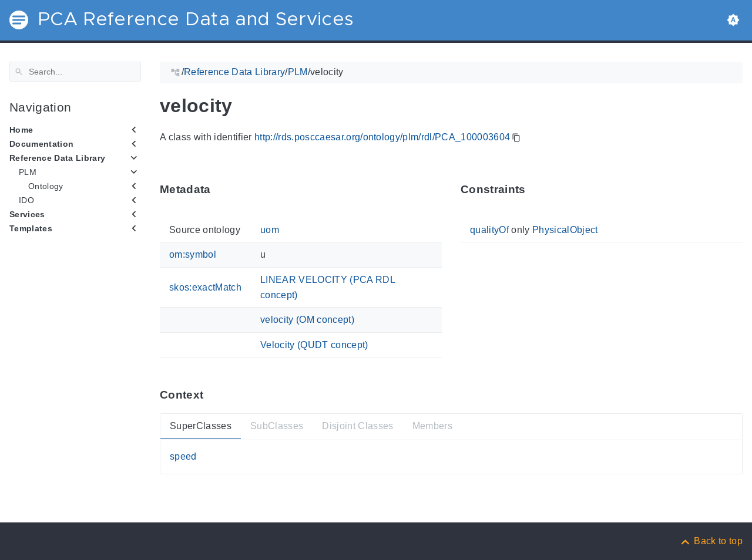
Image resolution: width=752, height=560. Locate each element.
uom (270, 230)
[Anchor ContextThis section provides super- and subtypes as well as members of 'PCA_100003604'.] (212, 395)
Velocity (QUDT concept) (314, 344)
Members (432, 426)
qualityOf (489, 230)
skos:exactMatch (205, 287)
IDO (26, 200)
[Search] (75, 72)
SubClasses (277, 426)
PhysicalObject (565, 230)
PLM (28, 172)
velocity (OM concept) (307, 320)
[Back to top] (711, 541)
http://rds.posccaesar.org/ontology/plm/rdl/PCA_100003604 (382, 137)
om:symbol (193, 254)
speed (183, 456)
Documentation (41, 144)
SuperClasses (201, 426)
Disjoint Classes (357, 426)
